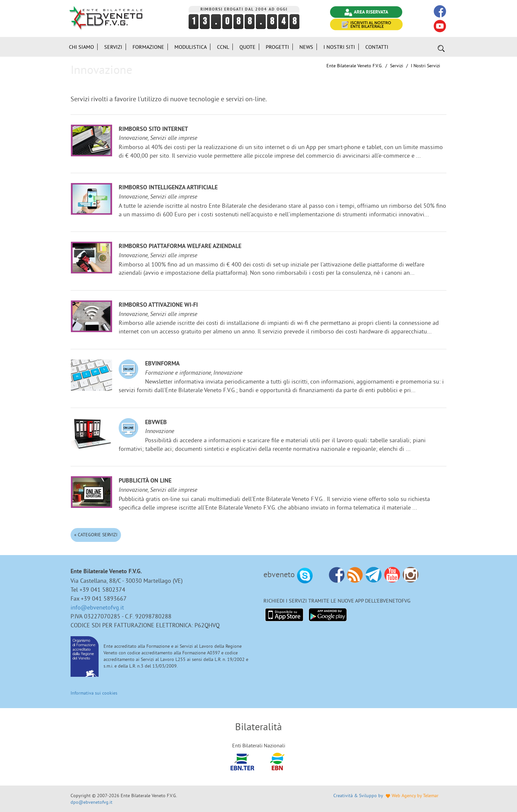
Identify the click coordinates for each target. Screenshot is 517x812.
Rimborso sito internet (153, 129)
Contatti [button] (377, 47)
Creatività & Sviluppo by (386, 796)
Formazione (148, 47)
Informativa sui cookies (94, 693)
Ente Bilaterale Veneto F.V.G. (354, 66)
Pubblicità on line (145, 481)
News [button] (306, 47)
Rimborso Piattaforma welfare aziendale (180, 247)
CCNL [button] (223, 47)
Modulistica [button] (191, 47)
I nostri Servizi (426, 66)
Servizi (397, 66)
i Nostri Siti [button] (339, 47)
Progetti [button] (277, 47)
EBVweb (156, 423)
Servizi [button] (113, 47)
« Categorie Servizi (96, 535)
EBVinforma (162, 364)
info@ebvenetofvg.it (97, 607)
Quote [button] (247, 47)
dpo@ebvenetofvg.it (91, 802)
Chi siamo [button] (81, 47)
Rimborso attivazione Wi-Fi (158, 305)
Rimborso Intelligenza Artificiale (168, 188)
